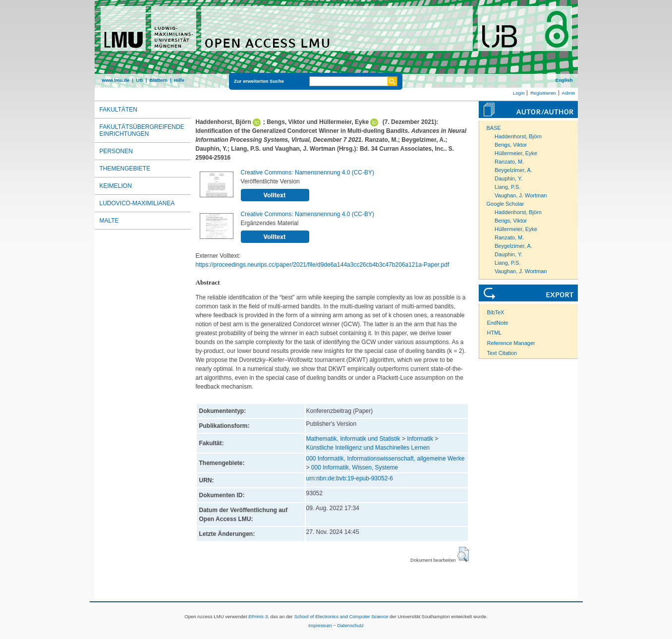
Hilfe (179, 80)
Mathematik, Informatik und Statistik (353, 439)
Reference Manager (511, 343)
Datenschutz (351, 625)
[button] (463, 554)
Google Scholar (505, 204)
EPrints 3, (259, 616)
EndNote (498, 323)
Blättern (159, 80)
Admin (569, 93)
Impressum (320, 625)
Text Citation (502, 353)
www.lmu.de (116, 80)
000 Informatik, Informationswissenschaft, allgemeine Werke (386, 459)
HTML (495, 333)
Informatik (420, 439)
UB (139, 80)
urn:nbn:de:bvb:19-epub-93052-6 (350, 478)
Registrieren (543, 93)
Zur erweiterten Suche (259, 81)
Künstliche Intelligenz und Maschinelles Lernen (368, 448)
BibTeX (496, 312)
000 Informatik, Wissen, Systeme (355, 467)
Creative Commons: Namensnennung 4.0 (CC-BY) (308, 173)
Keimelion (116, 186)
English (564, 80)
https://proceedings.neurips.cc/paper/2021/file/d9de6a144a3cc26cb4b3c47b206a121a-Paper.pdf (323, 265)
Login (519, 93)
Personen (116, 151)
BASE (494, 128)
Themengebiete (125, 169)
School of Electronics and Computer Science (341, 616)
